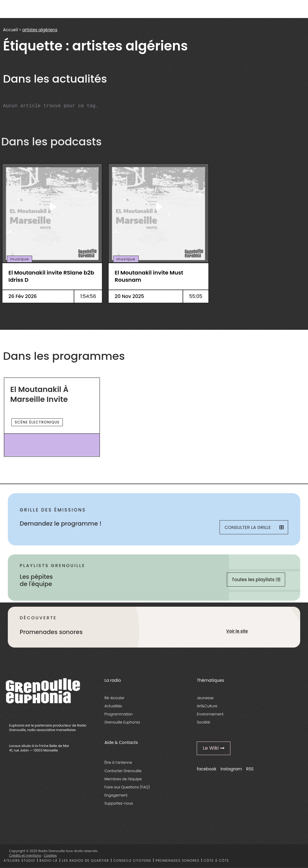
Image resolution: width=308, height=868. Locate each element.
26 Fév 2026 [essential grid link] (23, 296)
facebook (206, 769)
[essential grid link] (52, 207)
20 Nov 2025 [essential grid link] (129, 296)
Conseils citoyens (132, 861)
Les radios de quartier (85, 861)
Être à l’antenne (118, 762)
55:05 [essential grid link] (196, 296)
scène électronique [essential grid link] (37, 422)
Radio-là (48, 861)
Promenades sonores (177, 861)
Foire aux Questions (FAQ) (127, 787)
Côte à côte (216, 861)
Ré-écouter (114, 698)
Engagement (116, 795)
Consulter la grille (254, 527)
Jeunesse (205, 698)
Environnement (210, 714)
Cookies (50, 856)
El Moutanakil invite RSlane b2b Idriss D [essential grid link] (51, 276)
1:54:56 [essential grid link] (88, 296)
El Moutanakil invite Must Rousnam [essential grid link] (149, 276)
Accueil (10, 30)
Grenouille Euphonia (122, 722)
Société (203, 722)
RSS (250, 769)
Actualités (113, 706)
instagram (231, 769)
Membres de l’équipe (123, 779)
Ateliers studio (19, 861)
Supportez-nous (119, 803)
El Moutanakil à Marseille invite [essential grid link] (39, 395)
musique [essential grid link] (20, 259)
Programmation (119, 714)
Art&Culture (207, 706)
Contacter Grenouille (123, 771)
